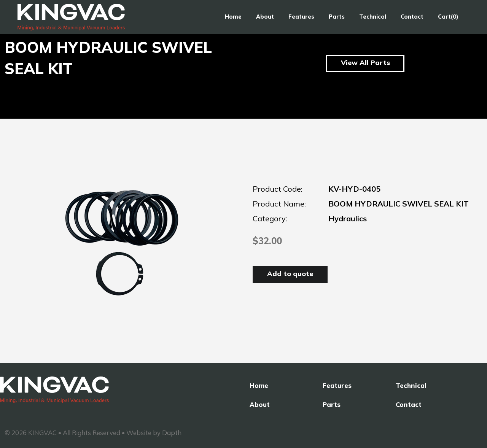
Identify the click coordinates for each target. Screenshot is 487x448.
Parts (337, 17)
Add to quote (290, 274)
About (265, 17)
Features (301, 17)
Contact (412, 17)
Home (233, 17)
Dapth (172, 433)
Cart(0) (448, 17)
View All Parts (365, 63)
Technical (373, 17)
